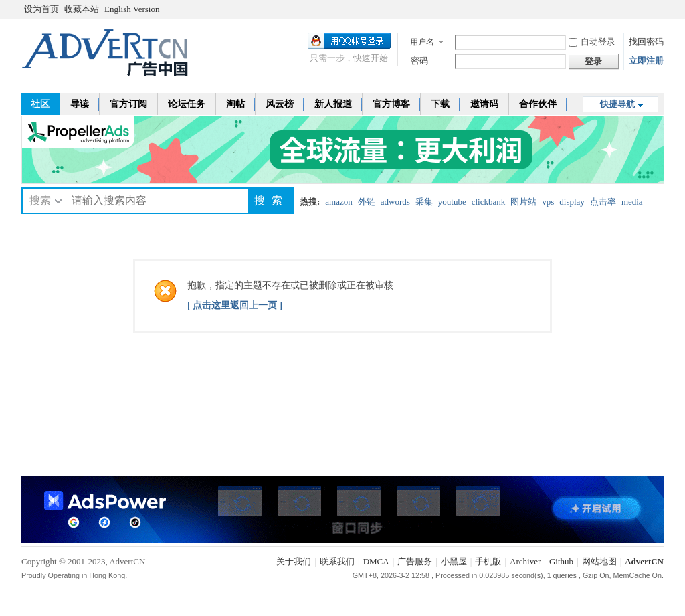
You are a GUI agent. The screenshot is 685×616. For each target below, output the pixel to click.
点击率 (603, 202)
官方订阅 (128, 104)
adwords (395, 202)
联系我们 (337, 561)
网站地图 (599, 561)
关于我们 (294, 561)
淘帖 (235, 104)
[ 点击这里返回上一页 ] (235, 305)
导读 (80, 104)
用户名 (422, 42)
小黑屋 (454, 561)
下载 (440, 104)
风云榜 (280, 104)
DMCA (376, 561)
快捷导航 (617, 104)
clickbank (489, 202)
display (572, 202)
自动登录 (592, 42)
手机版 (488, 561)
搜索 (40, 200)
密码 (419, 61)
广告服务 (415, 561)
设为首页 (41, 9)
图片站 (523, 202)
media (632, 202)
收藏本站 (82, 9)
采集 (424, 202)
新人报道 (333, 104)
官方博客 (391, 104)
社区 (40, 104)
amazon (338, 202)
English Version (132, 9)
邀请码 (484, 104)
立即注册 (646, 61)
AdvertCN (644, 561)
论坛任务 (187, 104)
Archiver (525, 561)
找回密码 (646, 42)
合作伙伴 (538, 104)
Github (561, 561)
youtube (452, 202)
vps (548, 202)
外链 (367, 202)
